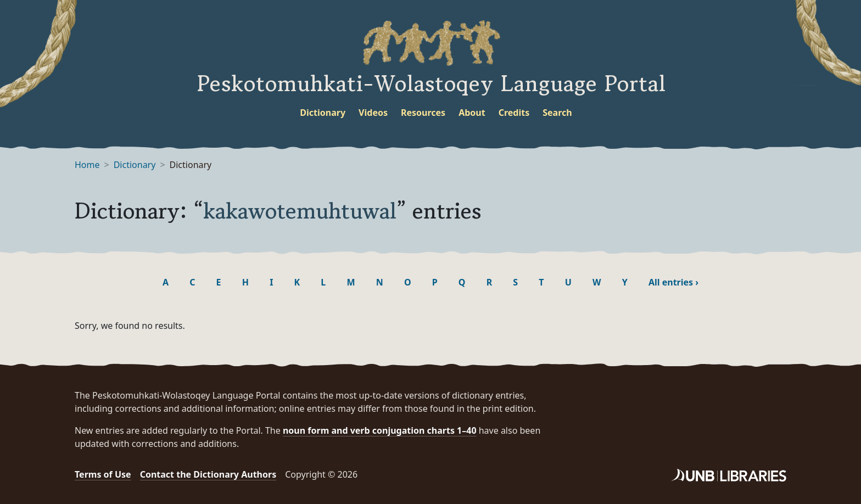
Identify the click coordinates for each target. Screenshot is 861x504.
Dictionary (323, 113)
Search (557, 113)
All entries (673, 282)
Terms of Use (103, 474)
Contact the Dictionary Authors (208, 474)
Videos (373, 113)
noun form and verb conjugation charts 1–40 (380, 430)
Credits (514, 113)
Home (87, 165)
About (472, 113)
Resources (423, 113)
